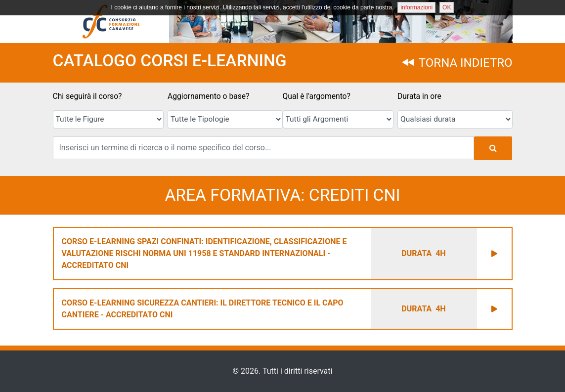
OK (447, 7)
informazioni (416, 7)
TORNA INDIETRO (457, 63)
